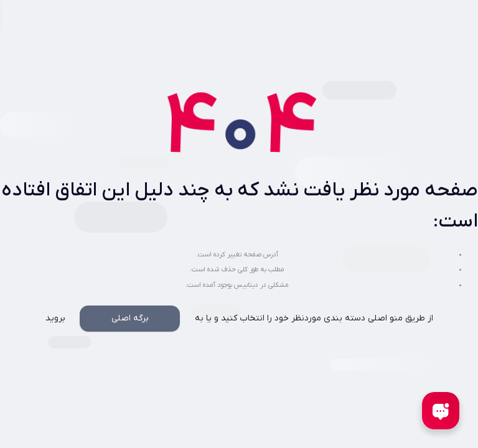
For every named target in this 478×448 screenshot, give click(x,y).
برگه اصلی (130, 318)
